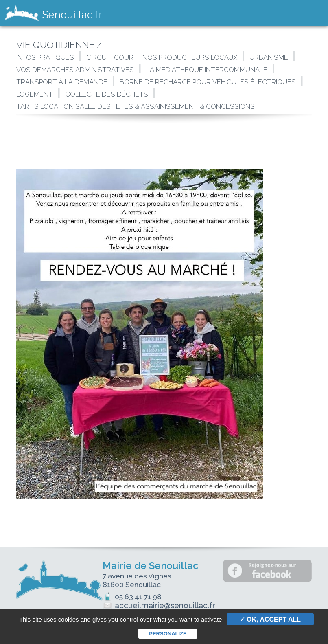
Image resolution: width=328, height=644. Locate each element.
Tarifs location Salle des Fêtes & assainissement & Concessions (136, 106)
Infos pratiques (45, 57)
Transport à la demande (62, 82)
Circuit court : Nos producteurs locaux (162, 57)
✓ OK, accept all (270, 619)
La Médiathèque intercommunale (207, 70)
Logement (35, 94)
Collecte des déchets (107, 94)
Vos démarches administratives (75, 70)
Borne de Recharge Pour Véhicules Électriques (208, 82)
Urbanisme (269, 57)
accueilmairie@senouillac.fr (161, 606)
